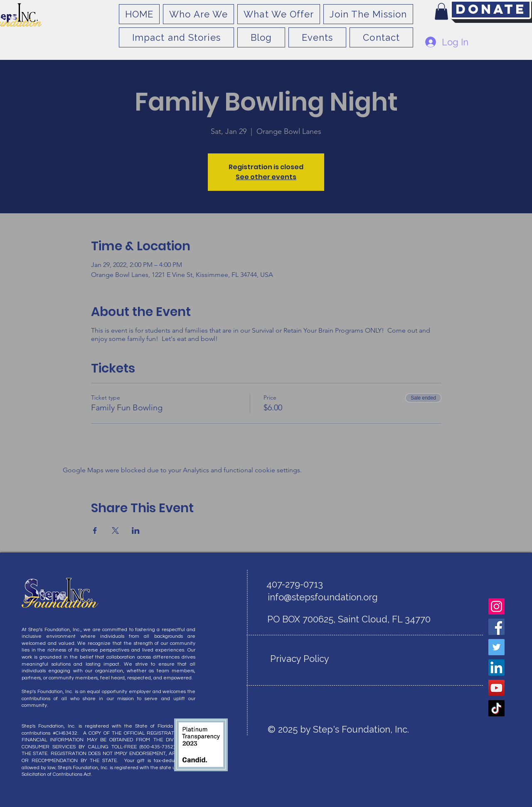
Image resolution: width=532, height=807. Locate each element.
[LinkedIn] (496, 668)
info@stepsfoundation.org (323, 597)
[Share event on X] (115, 531)
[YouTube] (496, 688)
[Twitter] (496, 647)
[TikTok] (496, 708)
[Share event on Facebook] (95, 531)
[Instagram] (496, 606)
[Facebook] (496, 627)
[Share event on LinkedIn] (136, 531)
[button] (441, 11)
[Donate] (491, 10)
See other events (266, 177)
